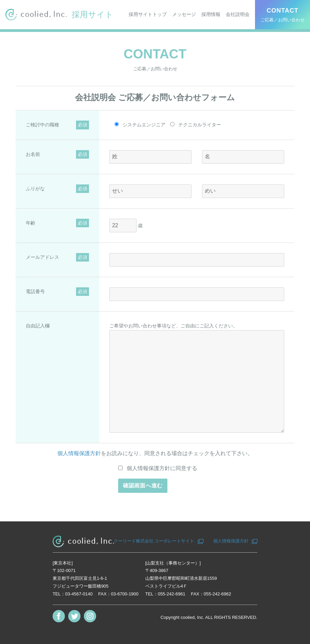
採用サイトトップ (148, 14)
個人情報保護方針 (79, 453)
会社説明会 (238, 14)
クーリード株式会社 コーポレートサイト (154, 541)
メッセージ (184, 14)
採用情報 (211, 14)
